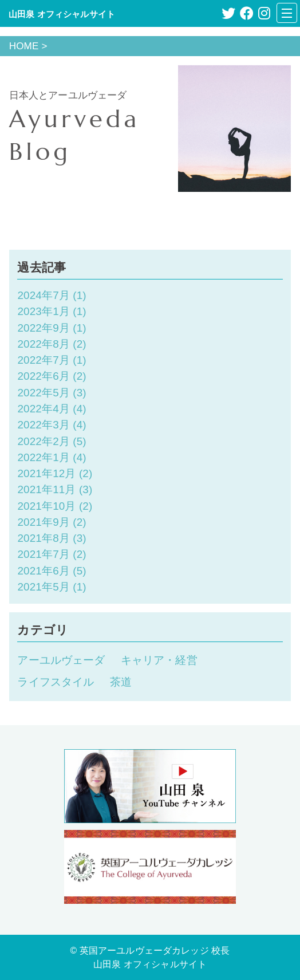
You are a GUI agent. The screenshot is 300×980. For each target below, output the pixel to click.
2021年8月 (43, 538)
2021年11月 (46, 489)
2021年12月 (46, 473)
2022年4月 (43, 409)
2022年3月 (43, 425)
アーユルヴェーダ (61, 660)
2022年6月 (43, 376)
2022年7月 (43, 360)
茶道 (121, 682)
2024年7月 (43, 295)
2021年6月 (43, 571)
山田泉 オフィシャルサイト (62, 14)
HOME (24, 46)
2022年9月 (43, 328)
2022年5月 (43, 393)
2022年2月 (43, 441)
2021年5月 (43, 587)
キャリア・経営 (159, 660)
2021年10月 (46, 506)
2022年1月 (43, 457)
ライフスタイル (56, 682)
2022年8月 (43, 344)
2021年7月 (43, 554)
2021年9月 (43, 522)
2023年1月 (43, 311)
